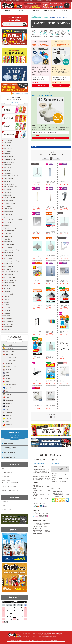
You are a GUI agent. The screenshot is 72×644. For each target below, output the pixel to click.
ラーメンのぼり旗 (8, 140)
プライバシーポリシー (41, 640)
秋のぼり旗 (6, 302)
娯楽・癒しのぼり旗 (8, 253)
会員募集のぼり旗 (8, 236)
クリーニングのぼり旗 (9, 247)
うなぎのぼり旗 (7, 173)
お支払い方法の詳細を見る (39, 464)
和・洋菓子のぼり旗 (8, 201)
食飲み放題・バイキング (9, 159)
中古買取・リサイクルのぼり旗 (11, 250)
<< (44, 158)
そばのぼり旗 (7, 146)
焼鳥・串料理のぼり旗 (9, 162)
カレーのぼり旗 (7, 151)
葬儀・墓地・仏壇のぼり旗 (10, 280)
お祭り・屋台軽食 (8, 209)
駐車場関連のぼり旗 (8, 242)
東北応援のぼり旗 (8, 327)
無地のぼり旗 (7, 313)
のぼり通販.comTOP (36, 16)
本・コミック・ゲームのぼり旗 (11, 261)
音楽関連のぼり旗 (8, 264)
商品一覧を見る (15, 102)
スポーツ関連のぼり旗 (9, 255)
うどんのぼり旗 (7, 143)
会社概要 (13, 640)
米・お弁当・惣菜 (8, 190)
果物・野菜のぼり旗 (8, 192)
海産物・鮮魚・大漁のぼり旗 (11, 176)
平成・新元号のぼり (8, 321)
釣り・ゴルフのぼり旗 (9, 258)
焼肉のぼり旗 (7, 154)
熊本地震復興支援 (8, 319)
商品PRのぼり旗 (7, 225)
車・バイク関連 (7, 233)
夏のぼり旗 (6, 299)
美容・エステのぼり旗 (9, 266)
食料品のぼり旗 (7, 195)
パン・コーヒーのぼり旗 (9, 198)
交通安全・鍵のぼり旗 (9, 283)
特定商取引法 (20, 640)
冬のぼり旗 (6, 305)
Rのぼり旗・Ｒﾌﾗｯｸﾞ (8, 324)
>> (57, 158)
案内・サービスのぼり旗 (9, 286)
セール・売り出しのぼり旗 (10, 223)
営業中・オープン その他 (10, 228)
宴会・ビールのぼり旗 (9, 157)
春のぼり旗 (6, 297)
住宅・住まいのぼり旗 (9, 245)
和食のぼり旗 (7, 181)
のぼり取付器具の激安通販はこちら (39, 18)
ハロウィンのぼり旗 (8, 294)
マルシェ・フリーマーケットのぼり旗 (13, 220)
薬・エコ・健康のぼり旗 (9, 277)
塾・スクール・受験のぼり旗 (11, 272)
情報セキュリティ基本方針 (54, 640)
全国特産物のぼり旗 (8, 212)
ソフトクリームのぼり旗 (9, 203)
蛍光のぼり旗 (7, 310)
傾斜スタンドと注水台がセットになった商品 (46, 35)
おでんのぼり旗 (7, 168)
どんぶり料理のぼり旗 (9, 184)
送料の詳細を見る (56, 464)
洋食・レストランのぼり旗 (10, 187)
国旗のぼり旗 (7, 316)
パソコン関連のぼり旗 (9, 275)
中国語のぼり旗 (7, 330)
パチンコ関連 (7, 308)
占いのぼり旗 (7, 291)
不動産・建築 (7, 239)
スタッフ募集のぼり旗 (9, 231)
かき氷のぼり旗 (7, 206)
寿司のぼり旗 (7, 170)
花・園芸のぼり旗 (8, 214)
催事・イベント (7, 217)
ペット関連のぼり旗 (8, 269)
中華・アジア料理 (8, 148)
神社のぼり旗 (7, 288)
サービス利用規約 (29, 640)
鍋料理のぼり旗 (7, 165)
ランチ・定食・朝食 (8, 179)
